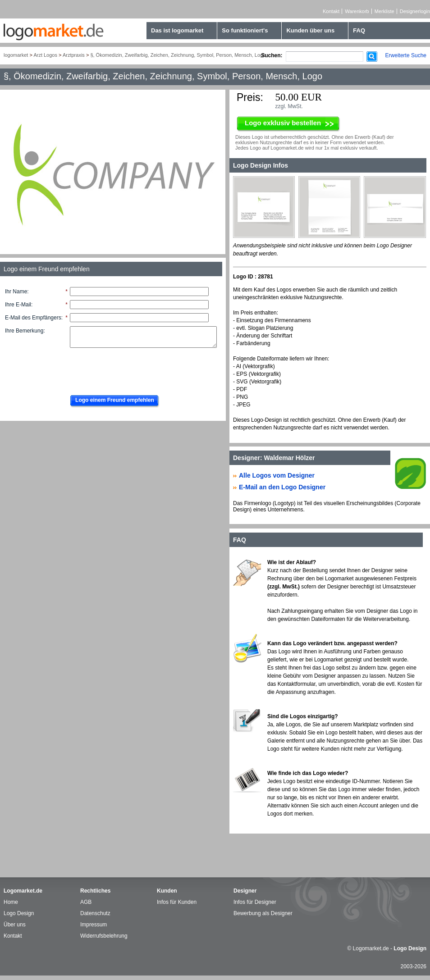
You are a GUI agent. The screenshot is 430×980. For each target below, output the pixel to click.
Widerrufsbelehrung (104, 936)
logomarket (16, 55)
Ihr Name (16, 292)
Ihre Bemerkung (24, 331)
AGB (86, 902)
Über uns (15, 925)
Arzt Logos (45, 55)
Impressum (94, 925)
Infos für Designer (255, 902)
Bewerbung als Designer (263, 913)
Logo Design (19, 913)
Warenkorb (357, 11)
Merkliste (384, 11)
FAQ (359, 30)
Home (11, 902)
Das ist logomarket (177, 30)
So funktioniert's (245, 30)
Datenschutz (95, 913)
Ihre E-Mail (18, 305)
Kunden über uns (310, 30)
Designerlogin (415, 11)
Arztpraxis (74, 55)
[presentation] (134, 369)
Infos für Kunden (177, 902)
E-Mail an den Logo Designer (282, 487)
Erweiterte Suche (406, 55)
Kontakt (331, 11)
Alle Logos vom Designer (277, 475)
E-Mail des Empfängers (33, 318)
